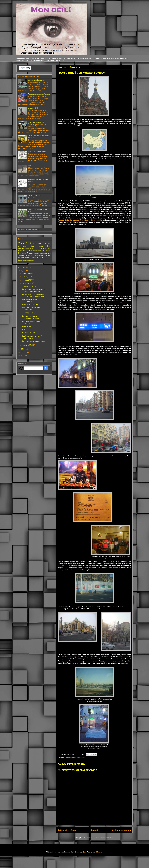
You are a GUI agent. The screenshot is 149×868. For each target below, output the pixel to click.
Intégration (39, 255)
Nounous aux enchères (31, 305)
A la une (36, 243)
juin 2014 (26, 274)
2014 (23, 271)
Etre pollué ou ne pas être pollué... (38, 181)
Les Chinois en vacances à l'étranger (32, 337)
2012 (23, 352)
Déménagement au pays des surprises (38, 137)
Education (47, 258)
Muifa (30, 166)
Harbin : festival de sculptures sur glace (31, 317)
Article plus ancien (121, 830)
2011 (23, 355)
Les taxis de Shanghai (36, 80)
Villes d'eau (31, 260)
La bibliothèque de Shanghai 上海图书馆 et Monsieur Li (33, 295)
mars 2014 (27, 283)
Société (23, 243)
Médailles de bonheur (36, 122)
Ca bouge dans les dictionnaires (35, 197)
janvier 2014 (28, 345)
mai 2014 (26, 277)
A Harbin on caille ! (30, 313)
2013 (23, 349)
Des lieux (37, 246)
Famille (40, 258)
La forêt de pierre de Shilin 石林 (38, 211)
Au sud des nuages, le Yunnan (39, 94)
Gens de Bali (27, 326)
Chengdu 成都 (33, 108)
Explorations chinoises (75, 757)
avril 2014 (27, 280)
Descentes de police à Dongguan (30, 300)
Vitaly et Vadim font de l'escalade (31, 309)
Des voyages (22, 260)
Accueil (94, 830)
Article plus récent (67, 830)
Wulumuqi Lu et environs (37, 152)
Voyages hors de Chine (27, 258)
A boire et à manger (36, 253)
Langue (48, 255)
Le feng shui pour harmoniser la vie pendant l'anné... (34, 290)
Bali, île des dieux (29, 333)
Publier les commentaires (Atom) (100, 838)
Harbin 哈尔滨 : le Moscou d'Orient (32, 322)
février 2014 (28, 286)
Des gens (22, 253)
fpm (84, 852)
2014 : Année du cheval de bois (34, 341)
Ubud (24, 329)
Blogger (99, 852)
